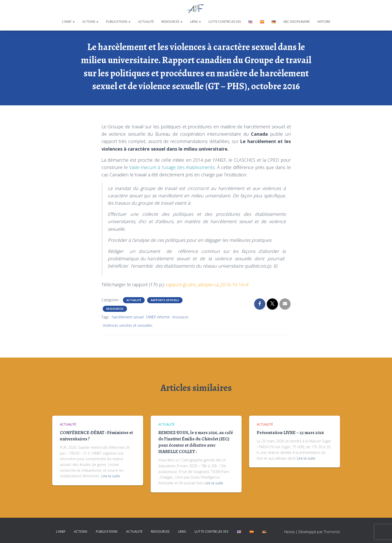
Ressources (172, 22)
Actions (90, 22)
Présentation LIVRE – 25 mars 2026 (290, 433)
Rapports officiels (165, 300)
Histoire (324, 22)
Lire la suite (111, 476)
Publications (118, 22)
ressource (180, 317)
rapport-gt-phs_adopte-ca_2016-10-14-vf (207, 285)
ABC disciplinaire (296, 22)
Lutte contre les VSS (225, 22)
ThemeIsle (332, 532)
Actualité (146, 22)
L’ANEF (68, 22)
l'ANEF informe (158, 317)
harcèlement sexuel (128, 317)
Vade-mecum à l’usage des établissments (172, 167)
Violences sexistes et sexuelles (128, 325)
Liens (195, 22)
